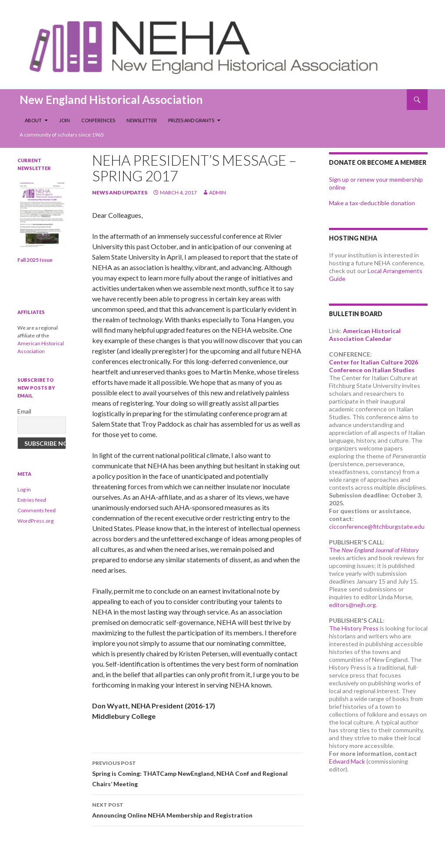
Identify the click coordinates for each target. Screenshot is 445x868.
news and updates (120, 192)
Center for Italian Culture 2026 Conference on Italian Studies (374, 366)
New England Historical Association (111, 100)
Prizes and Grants (191, 120)
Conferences (98, 120)
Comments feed (37, 510)
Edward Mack (347, 761)
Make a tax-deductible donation (372, 203)
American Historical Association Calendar (365, 335)
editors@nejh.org (352, 605)
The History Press (354, 628)
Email (24, 411)
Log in (24, 489)
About (33, 120)
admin (218, 192)
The (374, 550)
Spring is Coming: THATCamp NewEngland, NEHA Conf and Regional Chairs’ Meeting (198, 773)
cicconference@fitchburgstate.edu (377, 526)
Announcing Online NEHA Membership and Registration (198, 809)
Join (65, 120)
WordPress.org (35, 521)
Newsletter (142, 120)
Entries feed (32, 500)
